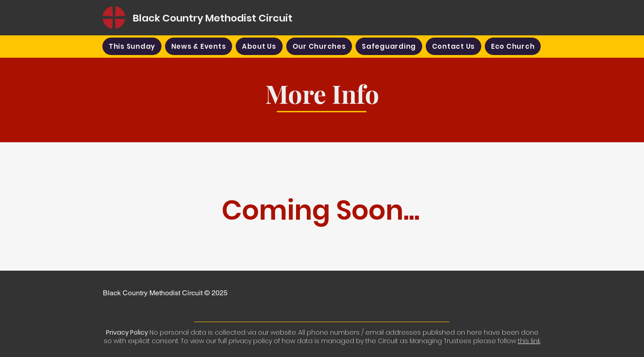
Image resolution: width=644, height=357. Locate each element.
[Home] (114, 17)
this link (529, 341)
